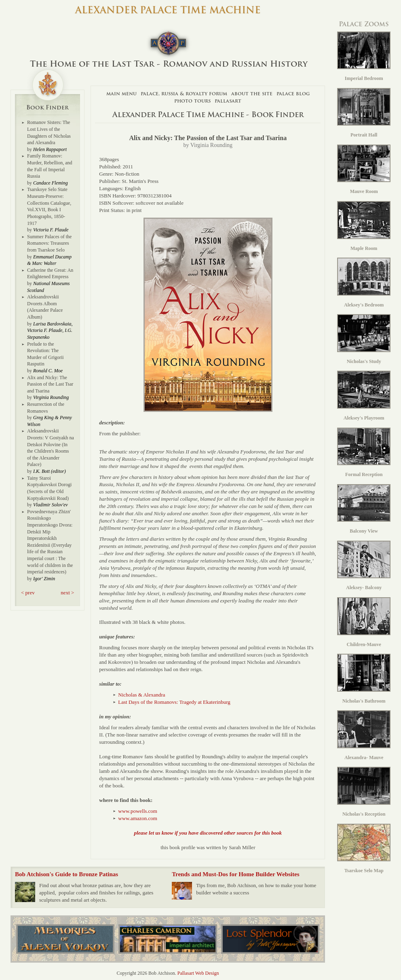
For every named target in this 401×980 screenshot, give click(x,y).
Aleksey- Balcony (364, 566)
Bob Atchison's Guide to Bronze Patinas (66, 874)
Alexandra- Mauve (364, 735)
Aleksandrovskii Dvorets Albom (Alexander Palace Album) (45, 307)
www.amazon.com (138, 818)
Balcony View (364, 509)
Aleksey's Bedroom (364, 283)
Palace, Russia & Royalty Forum (184, 93)
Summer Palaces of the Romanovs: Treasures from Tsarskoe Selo (49, 243)
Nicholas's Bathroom (364, 679)
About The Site (252, 93)
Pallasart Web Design (198, 973)
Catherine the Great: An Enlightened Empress (50, 274)
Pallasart (228, 101)
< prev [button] (28, 593)
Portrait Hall (364, 113)
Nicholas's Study (364, 339)
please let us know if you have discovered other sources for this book (208, 833)
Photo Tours (192, 101)
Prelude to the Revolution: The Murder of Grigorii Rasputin (45, 354)
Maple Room (364, 226)
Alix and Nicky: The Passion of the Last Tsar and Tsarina (50, 384)
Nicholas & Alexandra (141, 695)
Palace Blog (293, 93)
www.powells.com (138, 811)
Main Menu (121, 93)
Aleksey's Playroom (364, 396)
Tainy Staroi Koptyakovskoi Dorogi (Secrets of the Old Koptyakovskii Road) (49, 488)
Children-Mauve (364, 622)
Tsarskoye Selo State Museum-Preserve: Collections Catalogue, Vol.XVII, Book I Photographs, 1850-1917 (49, 206)
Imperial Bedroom (364, 57)
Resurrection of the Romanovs (46, 408)
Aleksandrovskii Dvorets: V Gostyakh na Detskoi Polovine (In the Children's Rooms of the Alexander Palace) (51, 448)
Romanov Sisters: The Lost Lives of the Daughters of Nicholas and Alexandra (49, 132)
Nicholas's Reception (364, 792)
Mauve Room (364, 170)
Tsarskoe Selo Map (364, 849)
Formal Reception (364, 453)
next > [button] (67, 593)
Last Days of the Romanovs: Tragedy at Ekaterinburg (174, 702)
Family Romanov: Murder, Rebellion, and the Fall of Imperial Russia (50, 166)
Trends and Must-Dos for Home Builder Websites (235, 874)
